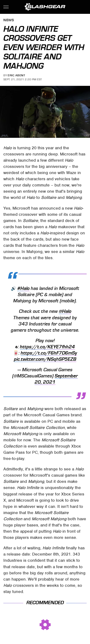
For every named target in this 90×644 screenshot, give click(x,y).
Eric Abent (16, 75)
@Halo (65, 311)
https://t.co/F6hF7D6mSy (49, 353)
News (9, 20)
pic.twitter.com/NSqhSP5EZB (45, 359)
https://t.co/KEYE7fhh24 (47, 347)
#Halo (23, 289)
